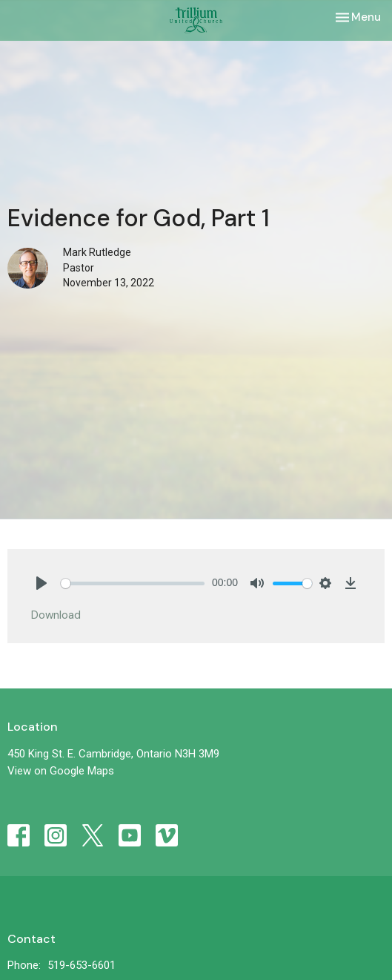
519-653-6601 (82, 965)
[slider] (133, 583)
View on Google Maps (61, 771)
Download (56, 615)
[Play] (41, 583)
